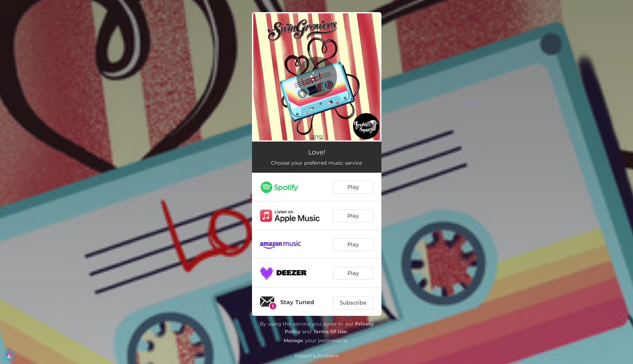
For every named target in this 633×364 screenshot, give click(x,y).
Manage (293, 340)
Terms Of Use (330, 331)
